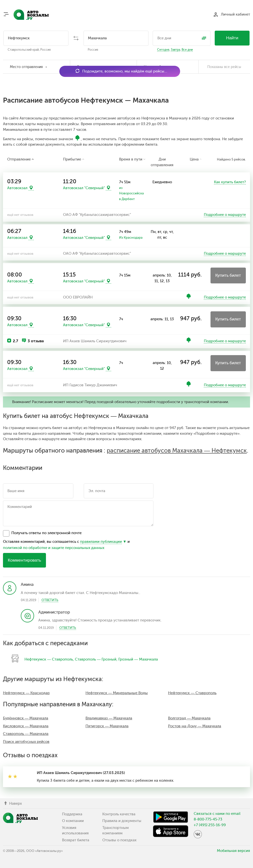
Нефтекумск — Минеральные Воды (117, 693)
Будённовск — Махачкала (26, 718)
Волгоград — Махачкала (189, 718)
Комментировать (24, 560)
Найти (232, 38)
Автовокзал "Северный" (84, 188)
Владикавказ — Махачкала (109, 718)
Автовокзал (17, 188)
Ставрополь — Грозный (96, 659)
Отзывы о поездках (119, 840)
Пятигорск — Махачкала (107, 726)
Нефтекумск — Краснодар (26, 693)
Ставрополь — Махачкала (26, 734)
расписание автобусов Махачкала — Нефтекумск (177, 451)
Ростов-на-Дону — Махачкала (195, 726)
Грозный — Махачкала (138, 659)
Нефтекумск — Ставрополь (49, 659)
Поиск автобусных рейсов (26, 742)
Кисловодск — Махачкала (26, 726)
